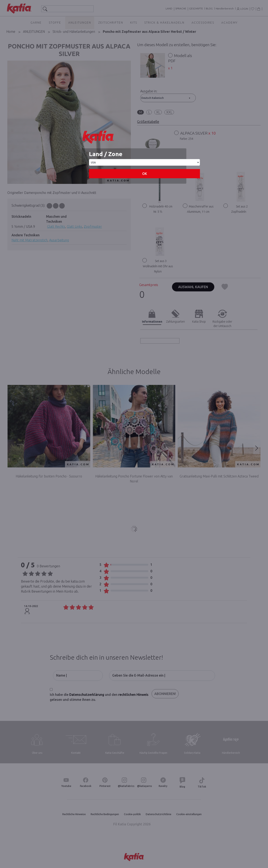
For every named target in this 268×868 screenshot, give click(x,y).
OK (145, 174)
